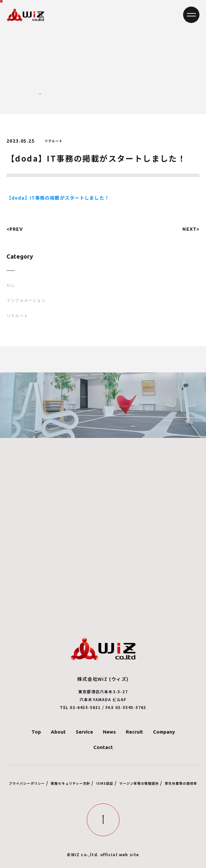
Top (36, 732)
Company (164, 732)
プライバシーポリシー (27, 783)
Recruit (134, 732)
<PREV (15, 229)
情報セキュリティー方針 (70, 783)
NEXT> (191, 229)
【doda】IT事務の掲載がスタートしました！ (58, 198)
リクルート (17, 316)
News (109, 732)
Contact (103, 747)
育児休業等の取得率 (181, 783)
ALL (11, 285)
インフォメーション (26, 300)
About (58, 732)
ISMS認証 (105, 783)
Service (84, 732)
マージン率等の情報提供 (139, 783)
